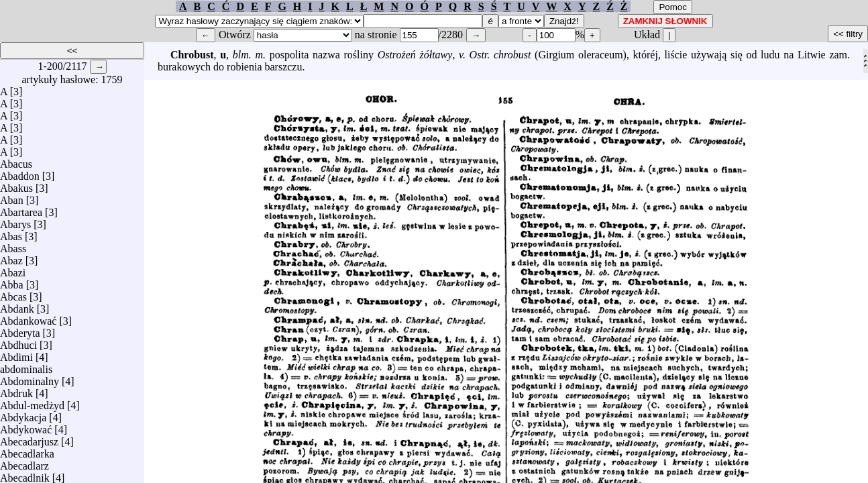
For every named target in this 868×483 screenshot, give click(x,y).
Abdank (17, 306)
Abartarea (21, 209)
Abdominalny (30, 378)
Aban (12, 197)
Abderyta (20, 330)
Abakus (16, 185)
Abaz (11, 257)
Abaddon (20, 173)
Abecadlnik (25, 475)
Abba (12, 281)
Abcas (13, 293)
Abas (11, 233)
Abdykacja (23, 414)
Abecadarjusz (29, 438)
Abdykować (26, 426)
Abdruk (16, 390)
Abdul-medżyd (32, 402)
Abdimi (16, 354)
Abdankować (28, 318)
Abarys (15, 221)
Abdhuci (18, 342)
